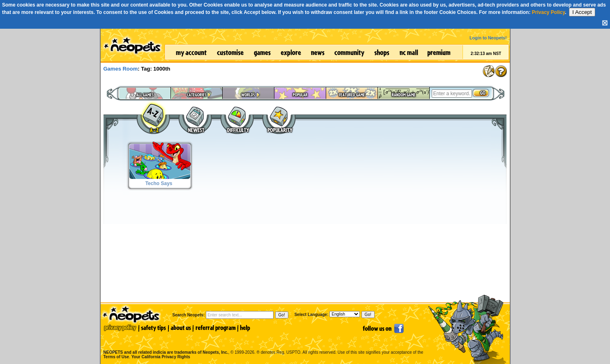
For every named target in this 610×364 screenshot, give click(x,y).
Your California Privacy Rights (161, 357)
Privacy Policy (549, 12)
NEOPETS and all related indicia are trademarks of (165, 344)
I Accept (582, 12)
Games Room (121, 69)
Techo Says (159, 183)
